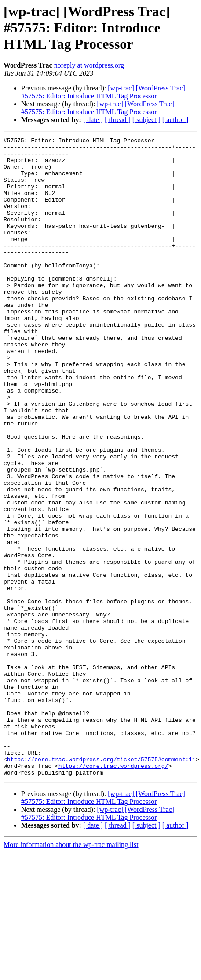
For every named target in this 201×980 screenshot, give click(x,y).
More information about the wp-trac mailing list (71, 972)
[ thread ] (118, 120)
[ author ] (175, 120)
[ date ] (93, 120)
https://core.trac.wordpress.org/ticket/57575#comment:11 (101, 884)
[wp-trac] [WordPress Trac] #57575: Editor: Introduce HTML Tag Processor (103, 92)
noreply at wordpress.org (89, 65)
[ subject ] (146, 120)
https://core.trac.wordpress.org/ (113, 892)
